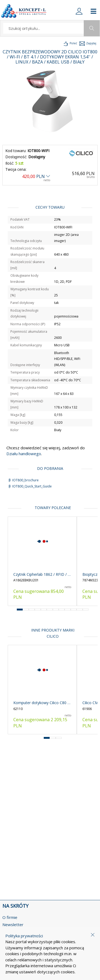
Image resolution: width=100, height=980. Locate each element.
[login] (79, 11)
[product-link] (42, 561)
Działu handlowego (24, 454)
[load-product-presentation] (70, 43)
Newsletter (13, 925)
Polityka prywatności (24, 936)
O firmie (10, 917)
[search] (44, 28)
